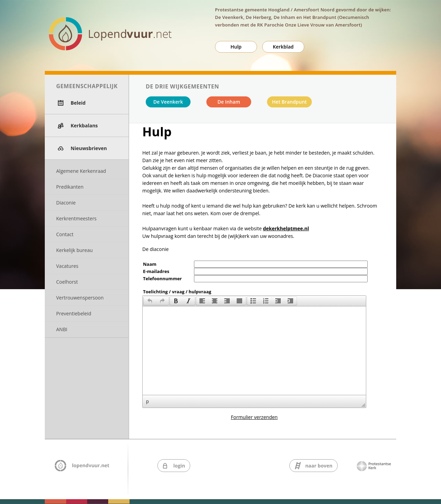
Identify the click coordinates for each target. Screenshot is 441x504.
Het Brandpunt (290, 102)
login (179, 466)
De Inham (229, 102)
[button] (150, 301)
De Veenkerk (168, 102)
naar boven (319, 466)
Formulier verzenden (254, 417)
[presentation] (150, 301)
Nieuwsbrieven (89, 148)
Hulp (236, 47)
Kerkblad (283, 47)
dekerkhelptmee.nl (286, 228)
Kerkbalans (84, 125)
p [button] (147, 401)
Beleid (78, 103)
